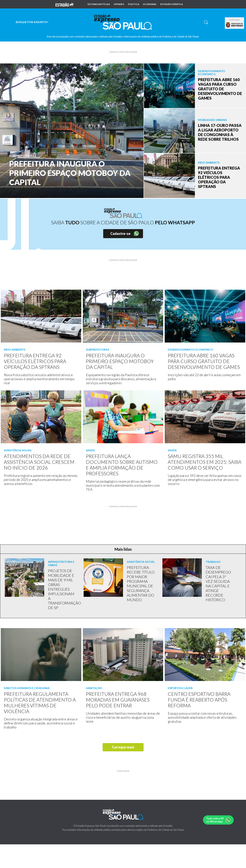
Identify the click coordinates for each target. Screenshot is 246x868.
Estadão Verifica (172, 4)
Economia (150, 4)
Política (134, 4)
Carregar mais (123, 747)
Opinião (119, 4)
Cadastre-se (120, 234)
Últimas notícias (99, 4)
